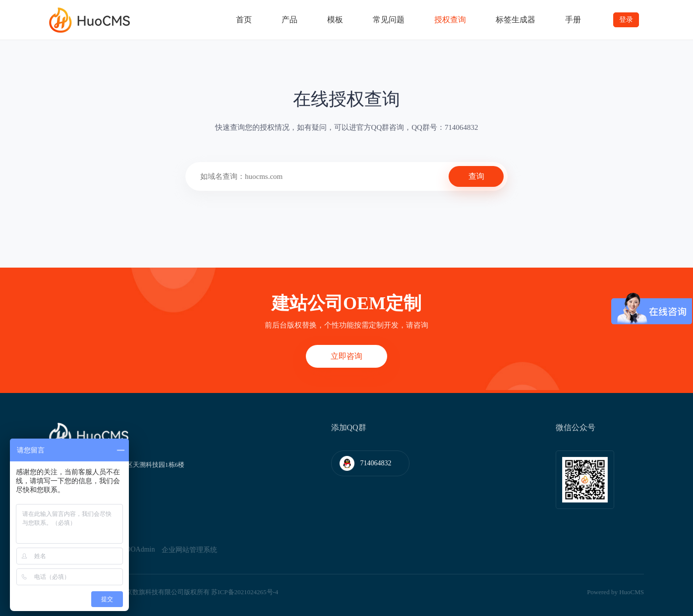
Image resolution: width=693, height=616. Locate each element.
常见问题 (389, 20)
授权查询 (450, 20)
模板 (335, 20)
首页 (244, 20)
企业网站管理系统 (189, 550)
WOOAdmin (137, 549)
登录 (626, 20)
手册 (573, 20)
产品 (289, 20)
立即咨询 (346, 356)
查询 (476, 176)
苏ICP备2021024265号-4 (245, 592)
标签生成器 (516, 20)
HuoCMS (632, 592)
